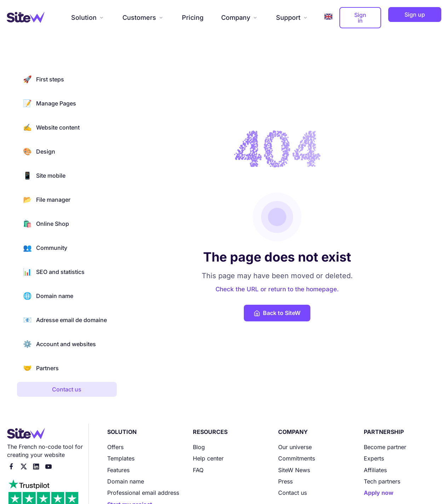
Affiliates (375, 470)
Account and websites (59, 344)
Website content (51, 127)
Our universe (295, 447)
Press (285, 481)
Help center (208, 458)
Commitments (297, 458)
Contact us (292, 493)
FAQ (198, 470)
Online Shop (46, 224)
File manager (47, 200)
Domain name (48, 296)
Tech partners (382, 481)
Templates (121, 458)
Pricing (193, 18)
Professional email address (143, 493)
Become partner (385, 447)
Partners (41, 368)
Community (45, 248)
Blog (199, 447)
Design (39, 151)
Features (118, 470)
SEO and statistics (54, 272)
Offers (115, 447)
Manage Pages (50, 103)
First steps (44, 79)
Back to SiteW (277, 313)
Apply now (379, 493)
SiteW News (294, 470)
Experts (374, 458)
